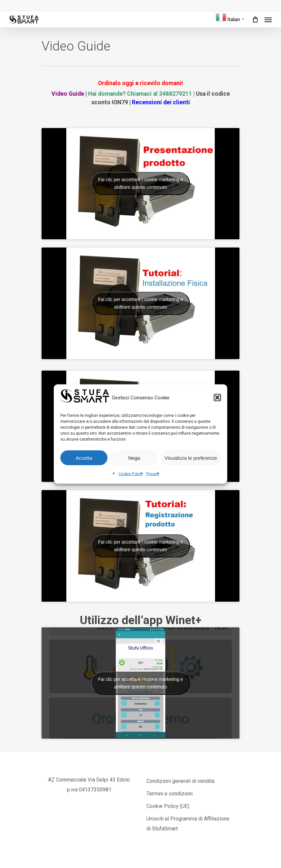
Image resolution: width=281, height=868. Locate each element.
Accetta (84, 458)
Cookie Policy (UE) (168, 806)
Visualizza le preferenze (191, 458)
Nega (134, 458)
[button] (217, 398)
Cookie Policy (131, 474)
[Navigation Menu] (268, 19)
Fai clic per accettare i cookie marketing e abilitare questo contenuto (140, 183)
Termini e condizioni (170, 794)
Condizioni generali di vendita (180, 781)
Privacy (153, 474)
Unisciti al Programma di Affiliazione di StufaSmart (188, 824)
